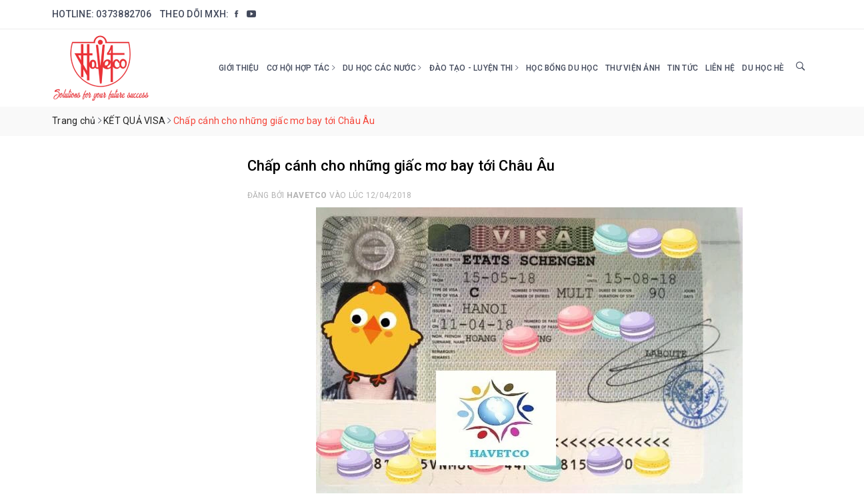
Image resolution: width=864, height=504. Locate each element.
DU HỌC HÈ (763, 68)
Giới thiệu (239, 68)
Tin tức (683, 68)
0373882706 (124, 14)
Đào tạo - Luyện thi (474, 68)
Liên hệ (720, 68)
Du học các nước (382, 68)
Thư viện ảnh (633, 68)
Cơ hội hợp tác (301, 68)
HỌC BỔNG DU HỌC (562, 68)
